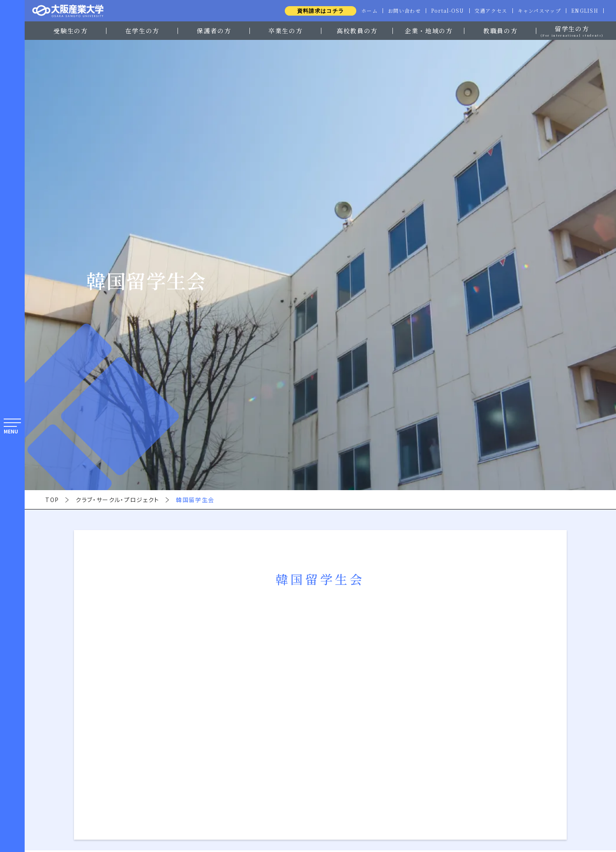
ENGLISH (584, 11)
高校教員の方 (357, 31)
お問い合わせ (399, 11)
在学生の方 (142, 31)
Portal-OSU (444, 11)
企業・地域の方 (429, 31)
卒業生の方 (285, 31)
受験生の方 (70, 31)
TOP (52, 500)
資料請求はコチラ (314, 11)
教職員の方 (500, 31)
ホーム (363, 11)
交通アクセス (488, 11)
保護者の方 (214, 31)
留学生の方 (572, 30)
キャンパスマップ (538, 11)
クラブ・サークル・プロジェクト (118, 500)
